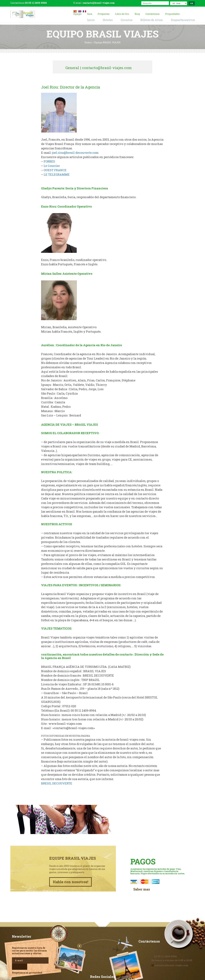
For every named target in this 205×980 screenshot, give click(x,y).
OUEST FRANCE (55, 169)
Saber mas (141, 875)
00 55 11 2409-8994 (36, 3)
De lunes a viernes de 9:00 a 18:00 (170, 945)
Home (88, 42)
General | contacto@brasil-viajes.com (102, 66)
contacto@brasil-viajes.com (99, 3)
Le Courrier (52, 165)
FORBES (49, 161)
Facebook (103, 969)
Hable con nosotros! (72, 868)
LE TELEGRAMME (57, 174)
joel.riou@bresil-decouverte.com (75, 152)
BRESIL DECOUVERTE (57, 782)
